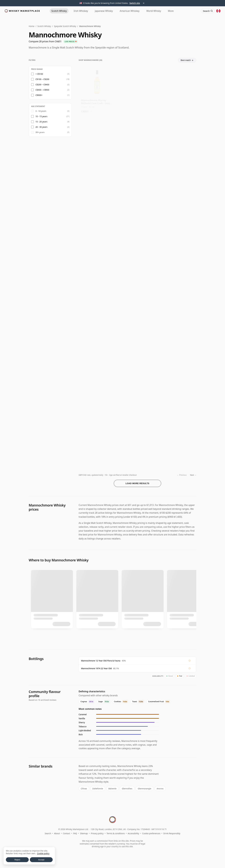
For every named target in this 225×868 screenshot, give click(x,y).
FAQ (75, 833)
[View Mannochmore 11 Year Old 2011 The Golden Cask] (178, 243)
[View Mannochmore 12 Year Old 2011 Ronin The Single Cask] (97, 396)
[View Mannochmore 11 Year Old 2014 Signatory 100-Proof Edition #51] (97, 192)
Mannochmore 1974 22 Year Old (96, 668)
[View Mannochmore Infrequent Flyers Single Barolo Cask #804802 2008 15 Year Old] (137, 396)
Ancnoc (160, 789)
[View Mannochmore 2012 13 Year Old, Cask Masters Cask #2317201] (97, 345)
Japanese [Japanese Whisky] (104, 11)
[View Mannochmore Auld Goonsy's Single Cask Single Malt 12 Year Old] (97, 243)
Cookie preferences (151, 833)
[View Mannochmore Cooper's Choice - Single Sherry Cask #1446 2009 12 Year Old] (178, 294)
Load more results (137, 483)
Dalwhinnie (98, 789)
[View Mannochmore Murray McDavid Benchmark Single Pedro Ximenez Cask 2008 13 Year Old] (97, 447)
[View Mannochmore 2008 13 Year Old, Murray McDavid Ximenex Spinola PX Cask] (137, 447)
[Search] (208, 11)
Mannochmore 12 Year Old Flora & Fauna (101, 661)
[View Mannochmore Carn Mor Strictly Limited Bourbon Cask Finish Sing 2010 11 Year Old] (137, 192)
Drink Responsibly (172, 833)
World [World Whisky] (154, 11)
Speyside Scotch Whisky (65, 26)
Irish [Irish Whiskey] (81, 11)
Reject (17, 860)
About (57, 833)
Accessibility (133, 833)
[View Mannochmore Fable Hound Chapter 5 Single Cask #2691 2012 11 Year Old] (137, 345)
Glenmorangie (144, 789)
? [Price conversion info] (91, 110)
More (171, 11)
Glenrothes (127, 789)
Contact (67, 833)
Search (48, 833)
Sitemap (84, 833)
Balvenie (113, 789)
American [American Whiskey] (130, 11)
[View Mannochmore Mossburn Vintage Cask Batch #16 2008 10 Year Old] (137, 141)
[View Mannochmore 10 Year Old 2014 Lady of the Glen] (178, 345)
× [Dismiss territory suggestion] (144, 3)
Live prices (71, 42)
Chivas (84, 789)
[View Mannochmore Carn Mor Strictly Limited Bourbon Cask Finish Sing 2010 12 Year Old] (178, 141)
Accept (41, 860)
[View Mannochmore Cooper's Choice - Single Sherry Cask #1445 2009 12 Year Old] (137, 243)
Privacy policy (97, 833)
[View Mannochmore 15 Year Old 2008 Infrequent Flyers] (178, 396)
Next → (193, 475)
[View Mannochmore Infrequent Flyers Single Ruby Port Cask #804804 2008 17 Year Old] (97, 294)
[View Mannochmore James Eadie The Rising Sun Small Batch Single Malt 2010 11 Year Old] (178, 90)
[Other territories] (218, 11)
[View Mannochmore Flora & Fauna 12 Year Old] (137, 90)
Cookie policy (43, 853)
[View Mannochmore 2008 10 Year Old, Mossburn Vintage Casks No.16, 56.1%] (137, 294)
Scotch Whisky (44, 26)
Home (32, 26)
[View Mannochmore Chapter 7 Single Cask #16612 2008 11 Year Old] (178, 192)
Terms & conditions (116, 833)
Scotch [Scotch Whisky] (59, 11)
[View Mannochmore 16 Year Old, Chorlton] (178, 447)
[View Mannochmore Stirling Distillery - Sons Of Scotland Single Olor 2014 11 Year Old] (97, 141)
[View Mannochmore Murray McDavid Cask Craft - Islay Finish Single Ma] (97, 90)
